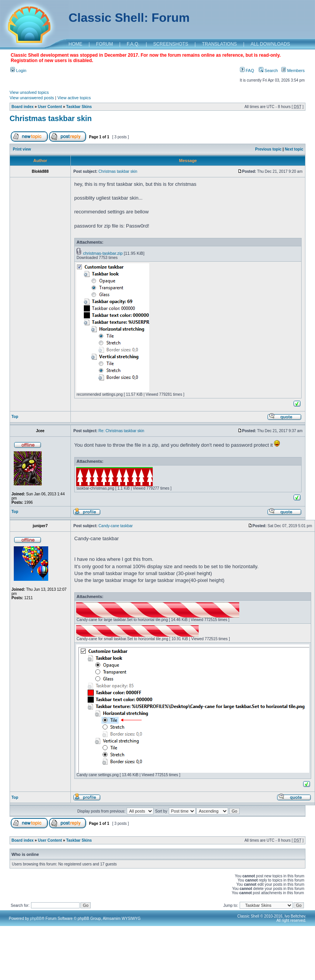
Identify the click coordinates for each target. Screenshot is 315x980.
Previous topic (268, 149)
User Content (50, 107)
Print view (22, 149)
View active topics (74, 98)
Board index (23, 107)
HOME (75, 44)
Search (268, 70)
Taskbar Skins (79, 107)
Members (293, 70)
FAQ (247, 70)
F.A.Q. (133, 44)
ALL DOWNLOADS (270, 44)
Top (15, 417)
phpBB (36, 919)
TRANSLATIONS (220, 44)
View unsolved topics (29, 92)
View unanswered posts (32, 98)
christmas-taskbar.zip (103, 253)
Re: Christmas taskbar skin (121, 431)
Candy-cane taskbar (116, 526)
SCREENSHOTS (171, 44)
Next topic (294, 149)
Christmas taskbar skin (51, 118)
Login (18, 70)
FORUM (104, 44)
